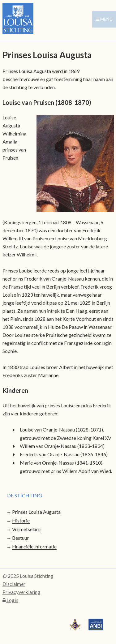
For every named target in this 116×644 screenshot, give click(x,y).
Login (12, 600)
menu (104, 19)
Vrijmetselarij (26, 529)
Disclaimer (14, 584)
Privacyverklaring (21, 592)
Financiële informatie (34, 546)
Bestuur (20, 538)
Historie (21, 520)
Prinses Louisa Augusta (36, 512)
